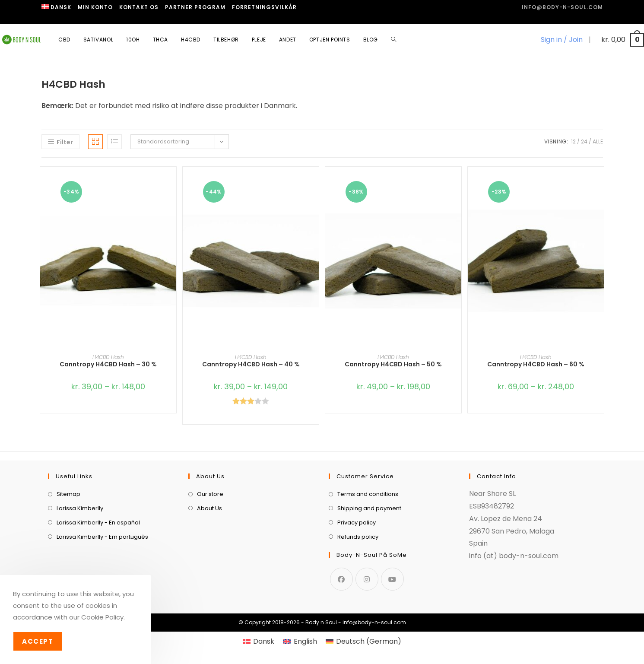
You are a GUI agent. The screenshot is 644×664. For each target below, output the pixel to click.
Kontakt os (139, 7)
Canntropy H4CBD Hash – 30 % (108, 364)
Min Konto (95, 7)
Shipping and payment (369, 508)
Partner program (195, 7)
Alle (598, 141)
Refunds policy (358, 537)
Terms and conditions (368, 494)
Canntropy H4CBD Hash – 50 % (393, 364)
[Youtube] (392, 579)
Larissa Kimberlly (80, 508)
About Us (209, 508)
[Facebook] (341, 579)
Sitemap (68, 494)
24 (584, 141)
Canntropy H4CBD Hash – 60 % (536, 364)
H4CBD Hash (108, 357)
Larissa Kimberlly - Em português (102, 537)
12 (573, 141)
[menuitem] (57, 7)
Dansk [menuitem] (264, 641)
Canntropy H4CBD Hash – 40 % (251, 364)
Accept (38, 641)
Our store (210, 494)
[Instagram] (367, 579)
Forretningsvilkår (264, 7)
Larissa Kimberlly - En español (98, 523)
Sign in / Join (562, 40)
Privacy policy (357, 523)
